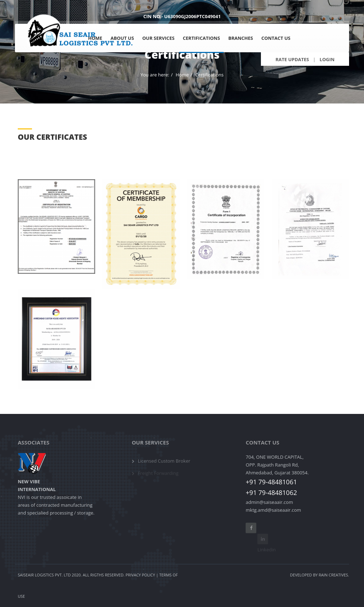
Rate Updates (292, 59)
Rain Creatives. (334, 575)
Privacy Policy (140, 575)
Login (327, 59)
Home (182, 75)
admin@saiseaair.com (269, 502)
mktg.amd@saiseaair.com (273, 510)
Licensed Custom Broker (164, 464)
